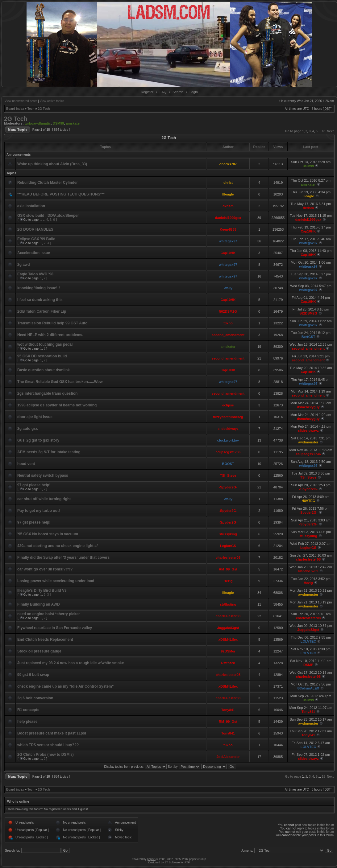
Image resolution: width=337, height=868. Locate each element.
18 (324, 131)
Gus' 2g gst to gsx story (38, 440)
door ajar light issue (35, 417)
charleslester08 (228, 557)
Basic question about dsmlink (44, 370)
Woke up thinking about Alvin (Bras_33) (52, 164)
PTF (187, 862)
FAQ (163, 92)
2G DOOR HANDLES (35, 229)
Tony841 (228, 710)
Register (147, 92)
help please (27, 722)
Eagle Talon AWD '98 (35, 274)
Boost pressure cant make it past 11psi (52, 733)
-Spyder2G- (228, 487)
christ (228, 183)
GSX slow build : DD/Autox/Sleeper (48, 216)
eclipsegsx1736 (228, 452)
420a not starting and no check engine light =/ (57, 546)
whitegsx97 (228, 241)
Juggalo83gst (228, 628)
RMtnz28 (228, 663)
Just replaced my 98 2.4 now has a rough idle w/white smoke (71, 663)
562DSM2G (228, 311)
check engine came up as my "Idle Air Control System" (65, 686)
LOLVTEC (308, 641)
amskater (73, 123)
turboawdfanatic (38, 123)
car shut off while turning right (44, 499)
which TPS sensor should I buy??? (48, 745)
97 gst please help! (34, 485)
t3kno (228, 323)
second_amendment (228, 335)
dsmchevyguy (308, 407)
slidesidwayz (228, 429)
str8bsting (228, 604)
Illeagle (228, 194)
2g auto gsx (28, 429)
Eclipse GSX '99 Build (36, 239)
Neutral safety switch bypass (43, 475)
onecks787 (228, 164)
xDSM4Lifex (228, 640)
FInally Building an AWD (39, 604)
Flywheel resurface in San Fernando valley (55, 628)
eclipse (228, 405)
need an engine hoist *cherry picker (49, 614)
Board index (15, 109)
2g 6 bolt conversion (35, 698)
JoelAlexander (228, 757)
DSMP (308, 665)
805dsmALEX (308, 688)
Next (330, 131)
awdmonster (308, 442)
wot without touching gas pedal (45, 344)
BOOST (228, 464)
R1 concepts (28, 710)
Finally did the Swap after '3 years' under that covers (63, 557)
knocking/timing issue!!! (39, 288)
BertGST (308, 337)
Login (194, 92)
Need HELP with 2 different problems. (50, 335)
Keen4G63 (228, 229)
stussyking (228, 534)
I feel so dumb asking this (40, 300)
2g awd (24, 265)
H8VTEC (308, 501)
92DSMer (228, 651)
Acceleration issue (34, 253)
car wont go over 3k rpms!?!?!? (45, 569)
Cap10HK (308, 231)
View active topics (52, 101)
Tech (31, 109)
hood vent (26, 464)
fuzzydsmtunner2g (228, 417)
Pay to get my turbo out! (39, 511)
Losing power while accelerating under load (56, 581)
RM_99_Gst (228, 569)
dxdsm (228, 206)
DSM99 (58, 123)
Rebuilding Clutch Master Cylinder (48, 183)
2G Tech (44, 109)
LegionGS (228, 546)
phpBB (151, 859)
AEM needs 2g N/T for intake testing (49, 452)
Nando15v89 (308, 571)
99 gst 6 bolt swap (33, 675)
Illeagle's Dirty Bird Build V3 (42, 590)
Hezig (228, 581)
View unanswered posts (21, 101)
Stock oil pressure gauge (39, 651)
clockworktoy (228, 440)
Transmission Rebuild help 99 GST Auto (52, 323)
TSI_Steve (228, 475)
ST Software (172, 862)
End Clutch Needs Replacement (45, 640)
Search (178, 92)
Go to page (293, 131)
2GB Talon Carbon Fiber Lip (42, 311)
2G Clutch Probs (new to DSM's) (46, 755)
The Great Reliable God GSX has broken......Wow (60, 382)
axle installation (31, 206)
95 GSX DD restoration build (42, 356)
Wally (228, 288)
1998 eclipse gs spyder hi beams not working (57, 405)
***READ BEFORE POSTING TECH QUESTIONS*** (61, 194)
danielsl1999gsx (228, 218)
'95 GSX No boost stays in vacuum (48, 534)
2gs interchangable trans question (47, 393)
